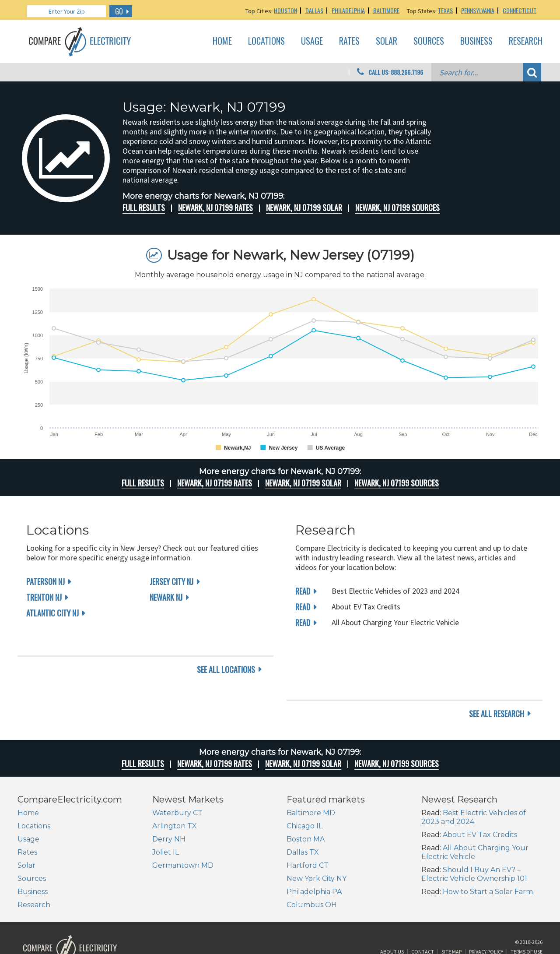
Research (526, 41)
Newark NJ (166, 597)
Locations (266, 41)
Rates (349, 41)
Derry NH (169, 783)
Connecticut (520, 10)
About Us (392, 900)
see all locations (226, 658)
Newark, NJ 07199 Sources (397, 208)
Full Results (144, 208)
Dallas (314, 10)
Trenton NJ (44, 597)
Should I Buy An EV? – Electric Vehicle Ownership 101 (474, 818)
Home (222, 41)
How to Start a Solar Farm (488, 836)
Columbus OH (312, 849)
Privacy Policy (486, 900)
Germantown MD (183, 810)
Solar (387, 41)
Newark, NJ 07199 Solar (304, 208)
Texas (445, 10)
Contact (423, 900)
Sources (429, 41)
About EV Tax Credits (480, 779)
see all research (497, 658)
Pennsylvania (478, 10)
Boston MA (306, 783)
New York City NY (317, 823)
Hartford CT (308, 810)
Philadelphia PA (314, 836)
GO (119, 11)
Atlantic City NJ (52, 613)
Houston (285, 10)
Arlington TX (175, 770)
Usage (312, 41)
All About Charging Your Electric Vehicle (475, 797)
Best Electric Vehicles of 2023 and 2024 (474, 762)
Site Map (451, 900)
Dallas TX (303, 797)
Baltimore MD (311, 757)
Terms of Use (527, 900)
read (303, 591)
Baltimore (386, 10)
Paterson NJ (45, 581)
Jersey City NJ (171, 581)
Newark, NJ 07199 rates (215, 208)
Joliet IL (166, 797)
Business (476, 41)
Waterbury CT (177, 757)
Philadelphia (348, 10)
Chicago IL (304, 770)
